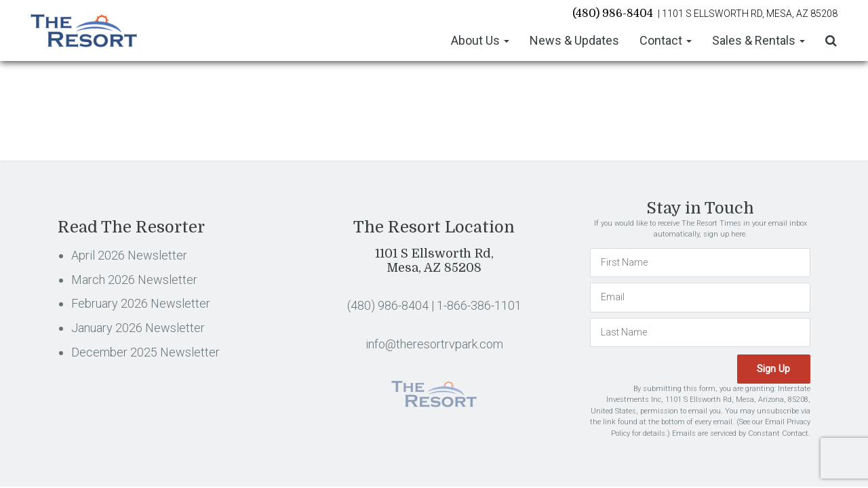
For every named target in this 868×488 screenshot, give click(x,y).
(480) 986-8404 (613, 13)
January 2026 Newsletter (138, 328)
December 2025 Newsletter (145, 352)
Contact (666, 40)
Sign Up (774, 368)
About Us (480, 40)
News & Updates (574, 40)
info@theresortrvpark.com (434, 344)
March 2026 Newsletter (134, 280)
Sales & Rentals (758, 40)
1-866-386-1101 (479, 305)
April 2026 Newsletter (129, 255)
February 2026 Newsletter (141, 303)
